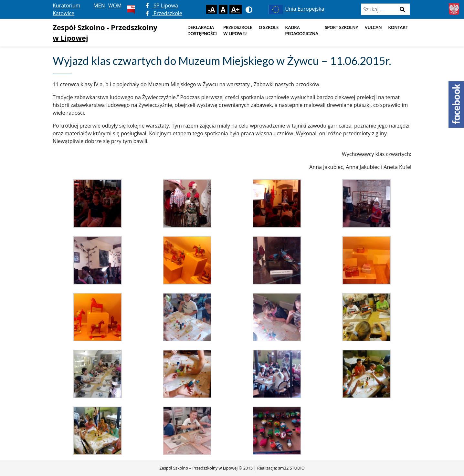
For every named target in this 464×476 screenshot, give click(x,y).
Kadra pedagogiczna (302, 31)
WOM (115, 5)
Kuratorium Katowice (67, 9)
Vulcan (373, 27)
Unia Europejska (296, 9)
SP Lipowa (162, 5)
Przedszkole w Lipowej (238, 31)
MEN (99, 5)
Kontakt (398, 27)
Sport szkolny (342, 27)
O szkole (269, 27)
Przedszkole (164, 13)
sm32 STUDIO (291, 468)
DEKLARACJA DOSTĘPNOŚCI (202, 31)
